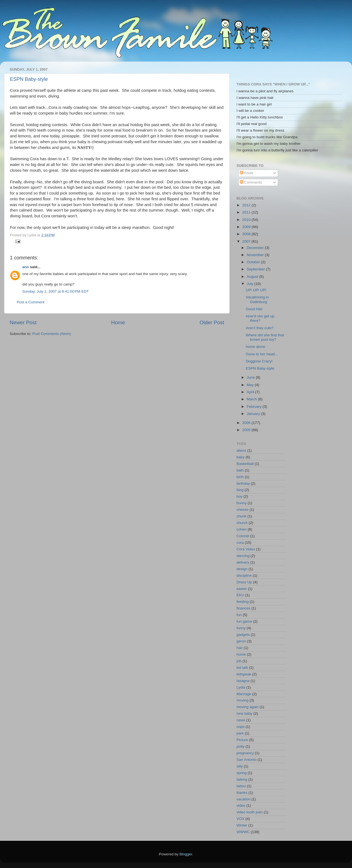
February (255, 407)
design (242, 569)
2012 (247, 205)
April (251, 392)
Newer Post (23, 322)
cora (240, 543)
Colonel (243, 536)
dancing (243, 556)
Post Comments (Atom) (52, 334)
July (251, 284)
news (241, 720)
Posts (247, 173)
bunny (242, 503)
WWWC (243, 832)
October (254, 262)
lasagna (243, 681)
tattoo (241, 786)
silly (240, 766)
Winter (242, 825)
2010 (247, 220)
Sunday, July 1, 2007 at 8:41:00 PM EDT (56, 291)
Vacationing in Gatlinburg (257, 299)
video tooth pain (250, 812)
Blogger (186, 854)
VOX (240, 819)
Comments (251, 182)
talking (242, 779)
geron (241, 641)
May (251, 385)
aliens (241, 450)
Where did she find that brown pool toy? (265, 337)
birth (240, 477)
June (251, 377)
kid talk (242, 668)
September (256, 269)
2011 (247, 212)
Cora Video (246, 549)
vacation (243, 799)
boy (240, 496)
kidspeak (244, 674)
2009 (247, 227)
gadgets (243, 635)
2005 (247, 430)
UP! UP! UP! (256, 290)
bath (240, 470)
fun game (244, 621)
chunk (241, 516)
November (256, 255)
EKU (240, 595)
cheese (243, 510)
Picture (242, 740)
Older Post (212, 322)
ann (26, 267)
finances (243, 608)
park (240, 733)
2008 (247, 234)
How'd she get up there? (260, 318)
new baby (244, 713)
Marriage (244, 694)
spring (242, 773)
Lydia (241, 687)
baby (240, 457)
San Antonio (247, 760)
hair (240, 648)
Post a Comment (31, 302)
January (254, 414)
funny (241, 628)
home (241, 654)
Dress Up (244, 582)
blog (240, 490)
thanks (242, 793)
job (239, 661)
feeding (243, 602)
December (256, 248)
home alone (256, 347)
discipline (244, 576)
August (253, 277)
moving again (248, 707)
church (242, 523)
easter (242, 589)
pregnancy (245, 753)
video (241, 805)
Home (118, 322)
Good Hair (254, 309)
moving (243, 700)
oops (240, 727)
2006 (247, 423)
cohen (242, 529)
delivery (243, 562)
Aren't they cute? (260, 328)
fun (239, 615)
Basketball (245, 464)
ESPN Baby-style (29, 79)
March (252, 399)
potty (240, 746)
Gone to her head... (262, 354)
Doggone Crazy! (259, 361)
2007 (247, 241)
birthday (243, 483)
